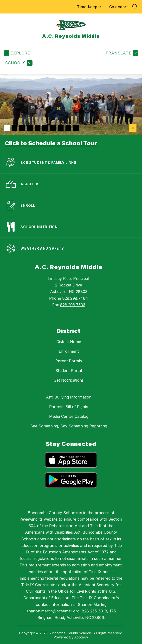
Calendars (119, 7)
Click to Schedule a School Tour (51, 143)
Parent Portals (69, 361)
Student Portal (69, 371)
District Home (69, 342)
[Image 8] (61, 128)
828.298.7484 (75, 298)
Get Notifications (69, 380)
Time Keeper (89, 7)
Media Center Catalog (69, 416)
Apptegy (81, 637)
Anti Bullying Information (69, 397)
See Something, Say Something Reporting (69, 426)
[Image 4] (30, 128)
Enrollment (69, 351)
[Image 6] (45, 128)
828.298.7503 (73, 305)
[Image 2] (14, 128)
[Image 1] (7, 128)
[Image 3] (22, 128)
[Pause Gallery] (133, 128)
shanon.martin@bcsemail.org (53, 611)
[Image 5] (38, 128)
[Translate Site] (121, 53)
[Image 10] (76, 128)
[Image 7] (53, 128)
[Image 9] (68, 128)
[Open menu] (17, 53)
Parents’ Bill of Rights (69, 407)
